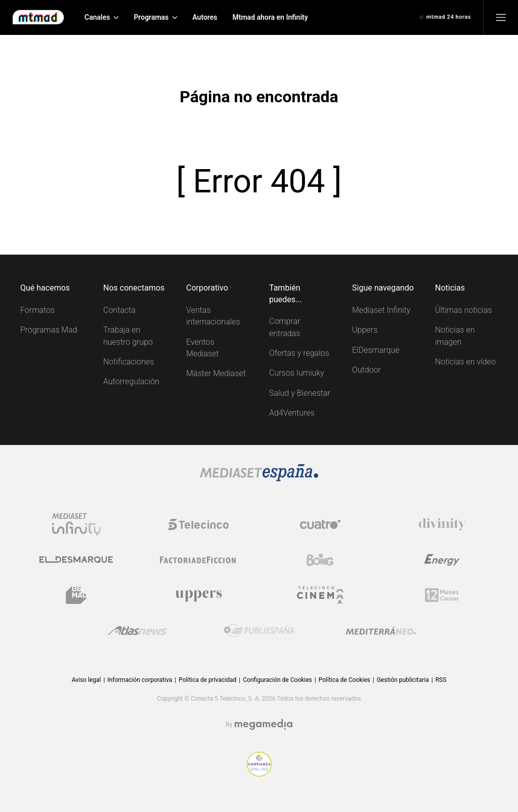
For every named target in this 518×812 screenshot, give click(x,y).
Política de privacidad (207, 680)
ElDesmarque (376, 350)
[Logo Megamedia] (264, 725)
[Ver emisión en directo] (445, 17)
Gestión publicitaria (403, 680)
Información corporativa (140, 680)
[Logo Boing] (320, 560)
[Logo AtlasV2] (137, 631)
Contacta (119, 310)
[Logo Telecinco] (198, 524)
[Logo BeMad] (76, 595)
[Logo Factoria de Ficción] (198, 560)
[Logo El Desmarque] (76, 560)
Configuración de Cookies (277, 680)
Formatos (37, 310)
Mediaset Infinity (381, 310)
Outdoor (366, 370)
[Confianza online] (259, 774)
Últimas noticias (464, 310)
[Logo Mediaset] (259, 479)
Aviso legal (87, 680)
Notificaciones (128, 362)
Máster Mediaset (216, 373)
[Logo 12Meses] (442, 595)
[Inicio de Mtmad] (38, 17)
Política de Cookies (344, 680)
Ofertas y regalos (299, 353)
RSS (441, 680)
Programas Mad (49, 330)
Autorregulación (131, 381)
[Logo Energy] (442, 560)
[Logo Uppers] (198, 595)
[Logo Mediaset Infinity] (76, 524)
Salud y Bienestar (300, 393)
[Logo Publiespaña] (259, 631)
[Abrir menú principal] (501, 17)
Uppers (365, 330)
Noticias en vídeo (465, 362)
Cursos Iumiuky (297, 373)
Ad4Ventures (292, 413)
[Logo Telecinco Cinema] (320, 595)
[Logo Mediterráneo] (381, 631)
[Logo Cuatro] (320, 524)
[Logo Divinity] (442, 524)
